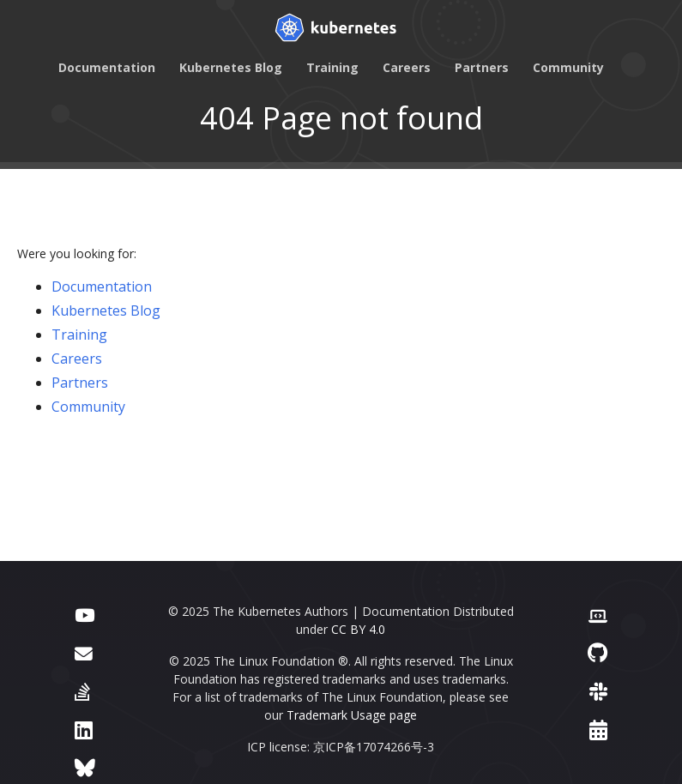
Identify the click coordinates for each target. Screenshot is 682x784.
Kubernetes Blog (231, 67)
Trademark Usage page (352, 715)
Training (332, 67)
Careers (407, 67)
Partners (482, 67)
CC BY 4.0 (358, 629)
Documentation (107, 67)
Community (568, 67)
